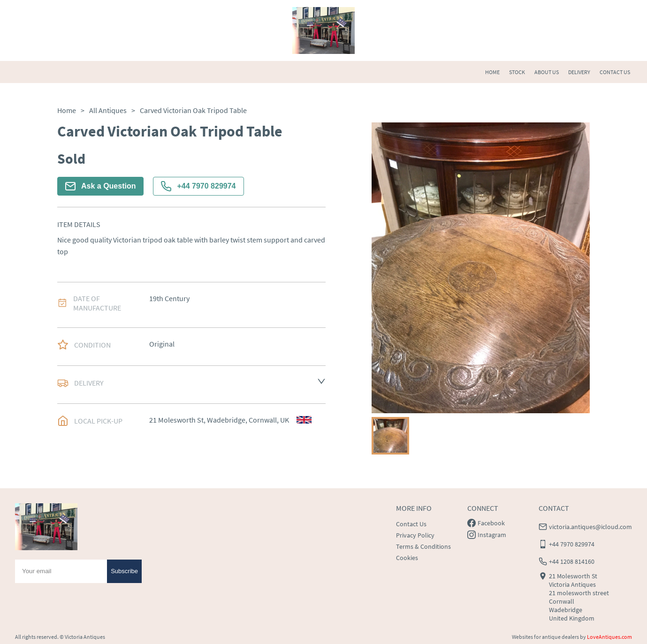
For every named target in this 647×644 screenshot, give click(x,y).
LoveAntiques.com (609, 637)
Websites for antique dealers (545, 637)
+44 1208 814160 (572, 561)
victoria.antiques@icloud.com (590, 527)
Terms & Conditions (423, 546)
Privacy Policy (415, 535)
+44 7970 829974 (198, 186)
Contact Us (411, 524)
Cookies (407, 558)
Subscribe (124, 571)
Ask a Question (100, 186)
